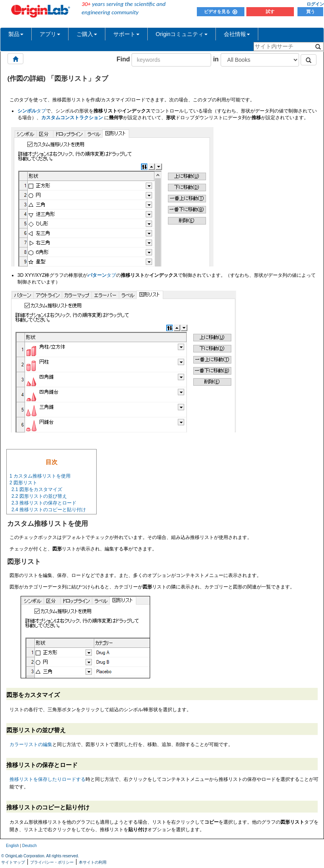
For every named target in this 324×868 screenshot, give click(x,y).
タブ (32, 111)
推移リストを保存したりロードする (48, 779)
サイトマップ (13, 862)
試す (270, 11)
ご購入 (87, 34)
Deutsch (30, 846)
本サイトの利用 (93, 862)
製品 (16, 34)
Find (123, 59)
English (12, 846)
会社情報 (237, 34)
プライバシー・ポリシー (52, 862)
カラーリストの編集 (31, 744)
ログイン (315, 4)
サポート (126, 34)
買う (311, 11)
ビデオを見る (221, 11)
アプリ (50, 34)
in (216, 59)
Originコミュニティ (182, 34)
